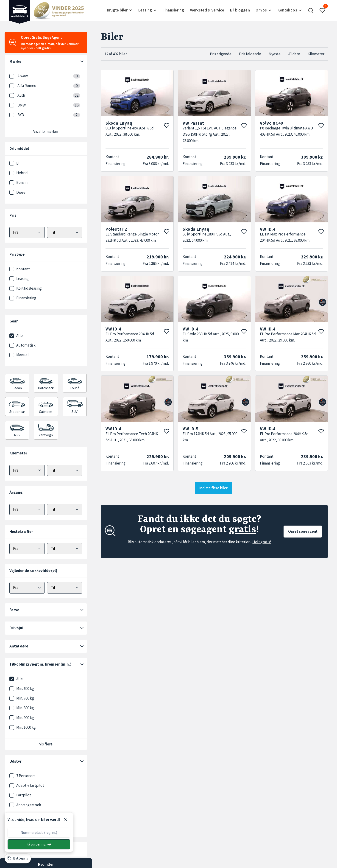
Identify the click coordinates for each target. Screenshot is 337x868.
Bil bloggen (240, 10)
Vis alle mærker (46, 132)
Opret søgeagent (303, 531)
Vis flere (46, 744)
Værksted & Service (207, 10)
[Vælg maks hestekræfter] (65, 549)
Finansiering (173, 10)
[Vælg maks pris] (65, 232)
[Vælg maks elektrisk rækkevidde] (65, 588)
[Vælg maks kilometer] (65, 470)
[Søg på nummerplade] (39, 844)
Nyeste (275, 54)
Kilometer (316, 54)
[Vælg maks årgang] (65, 509)
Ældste (294, 54)
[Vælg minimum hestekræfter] (27, 549)
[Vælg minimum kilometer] (27, 470)
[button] (311, 10)
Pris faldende (250, 54)
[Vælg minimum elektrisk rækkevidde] (27, 588)
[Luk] (66, 820)
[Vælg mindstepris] (27, 232)
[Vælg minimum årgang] (27, 509)
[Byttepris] (18, 858)
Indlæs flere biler (213, 488)
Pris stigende (221, 54)
